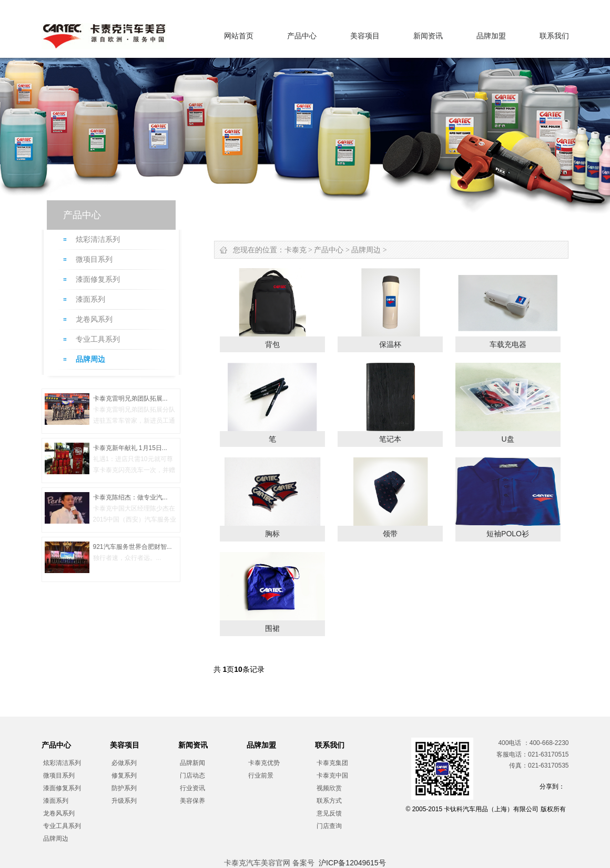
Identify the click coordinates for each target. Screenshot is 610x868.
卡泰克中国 (332, 775)
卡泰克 (296, 250)
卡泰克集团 (332, 763)
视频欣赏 (329, 788)
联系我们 (554, 36)
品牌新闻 (192, 763)
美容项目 (365, 36)
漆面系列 (90, 299)
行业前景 (261, 775)
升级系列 (124, 801)
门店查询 (329, 826)
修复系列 (124, 775)
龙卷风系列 (94, 319)
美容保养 (192, 801)
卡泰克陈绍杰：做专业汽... (130, 497)
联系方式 (329, 801)
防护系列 (124, 788)
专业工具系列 (98, 339)
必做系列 (124, 763)
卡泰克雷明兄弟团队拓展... (130, 399)
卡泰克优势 (264, 763)
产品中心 (302, 36)
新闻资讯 (428, 36)
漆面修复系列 (98, 279)
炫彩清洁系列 (98, 239)
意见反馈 (329, 813)
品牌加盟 (491, 36)
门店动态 (192, 775)
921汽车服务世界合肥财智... (133, 547)
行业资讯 (192, 788)
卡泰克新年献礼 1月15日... (130, 448)
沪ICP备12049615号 (352, 863)
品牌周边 (90, 359)
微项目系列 (94, 259)
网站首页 (239, 36)
